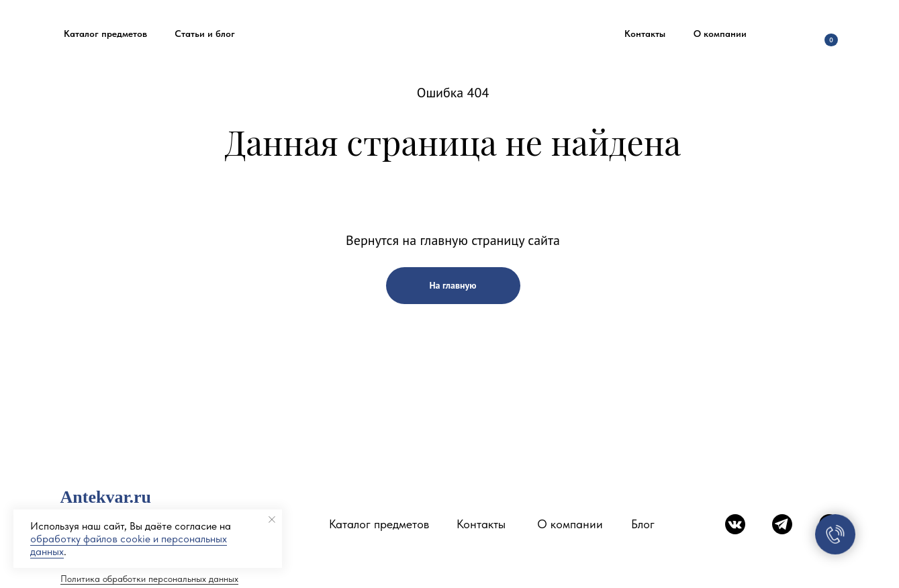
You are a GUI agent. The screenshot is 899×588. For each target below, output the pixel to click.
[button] (106, 34)
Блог (643, 524)
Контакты (481, 524)
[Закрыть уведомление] (272, 520)
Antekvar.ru (106, 497)
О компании (570, 524)
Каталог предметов (379, 524)
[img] (788, 34)
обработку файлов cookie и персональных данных (129, 545)
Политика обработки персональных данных (149, 579)
